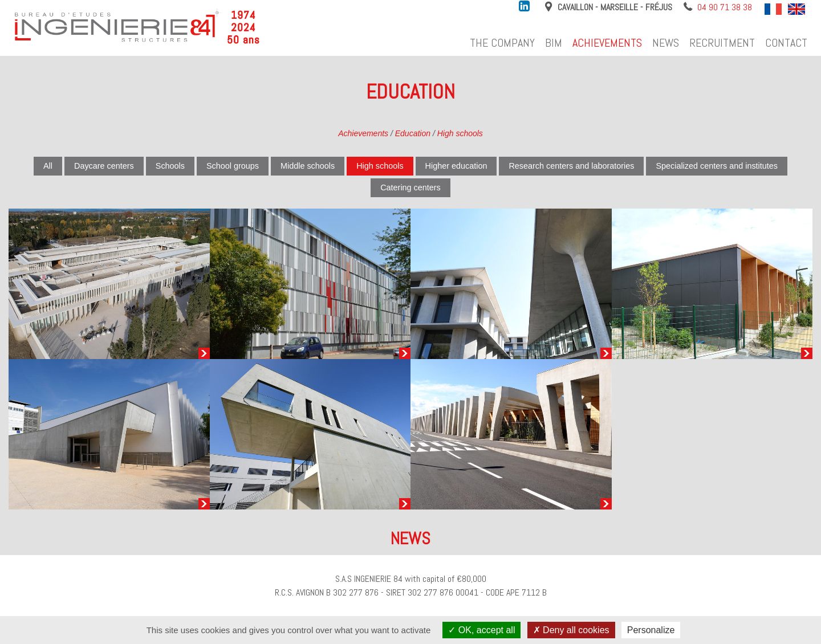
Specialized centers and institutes (717, 166)
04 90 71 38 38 (725, 7)
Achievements (607, 43)
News (666, 43)
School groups (233, 166)
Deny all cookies (571, 630)
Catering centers (410, 188)
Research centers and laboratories (571, 166)
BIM (554, 43)
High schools (460, 133)
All (48, 166)
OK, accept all (481, 630)
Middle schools (308, 166)
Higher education (456, 166)
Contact (786, 43)
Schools (170, 166)
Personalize (651, 630)
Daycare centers (104, 166)
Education (413, 133)
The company (502, 43)
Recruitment (722, 43)
